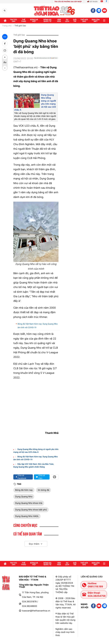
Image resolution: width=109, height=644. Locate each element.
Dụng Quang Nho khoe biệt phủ (31, 510)
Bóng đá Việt (34, 20)
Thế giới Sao (20, 26)
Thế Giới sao (84, 20)
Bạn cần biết (96, 20)
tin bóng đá (43, 490)
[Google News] (46, 61)
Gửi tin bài (92, 2)
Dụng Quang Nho (24, 497)
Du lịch (67, 20)
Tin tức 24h (13, 20)
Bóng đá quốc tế (47, 20)
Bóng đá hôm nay (24, 490)
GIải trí (75, 20)
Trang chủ (7, 26)
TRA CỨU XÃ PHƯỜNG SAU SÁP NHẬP (68, 2)
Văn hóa (59, 20)
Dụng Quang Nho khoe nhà (29, 503)
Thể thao (24, 20)
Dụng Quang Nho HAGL (27, 516)
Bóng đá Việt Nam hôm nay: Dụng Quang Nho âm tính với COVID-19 (38, 326)
